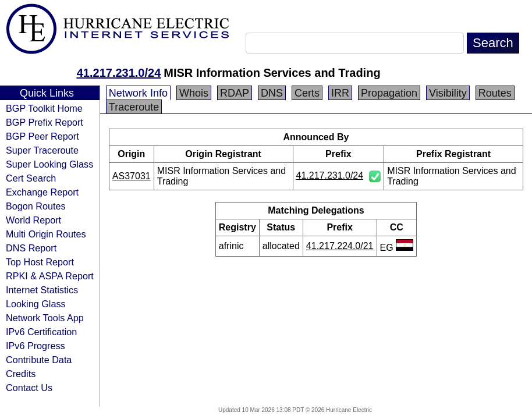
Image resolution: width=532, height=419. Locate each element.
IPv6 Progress (36, 346)
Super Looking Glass (49, 164)
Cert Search (31, 178)
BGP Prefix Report (45, 122)
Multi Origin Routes (46, 234)
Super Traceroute (42, 150)
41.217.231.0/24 (119, 73)
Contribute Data (39, 360)
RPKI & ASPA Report (50, 276)
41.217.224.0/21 (340, 246)
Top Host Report (40, 262)
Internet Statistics (42, 290)
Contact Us (29, 388)
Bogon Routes (36, 206)
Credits (21, 374)
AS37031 (132, 176)
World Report (33, 220)
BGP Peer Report (42, 136)
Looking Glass (36, 304)
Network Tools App (45, 318)
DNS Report (31, 248)
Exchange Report (42, 192)
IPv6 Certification (41, 332)
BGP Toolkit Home (44, 108)
